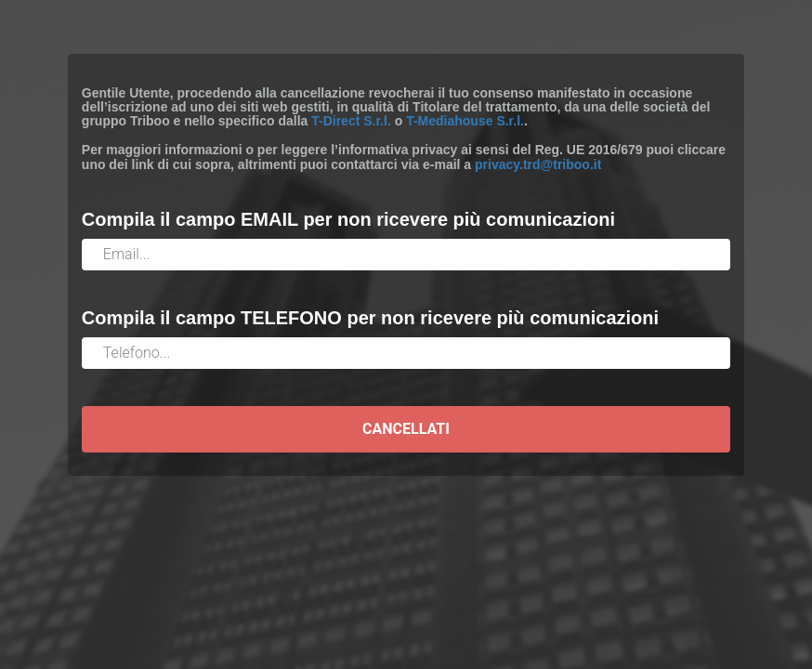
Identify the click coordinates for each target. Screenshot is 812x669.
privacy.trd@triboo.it (538, 164)
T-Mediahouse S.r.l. (465, 121)
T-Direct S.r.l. (351, 121)
